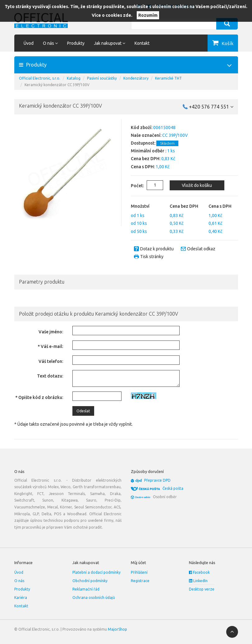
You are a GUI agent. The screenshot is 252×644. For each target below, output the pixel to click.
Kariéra (21, 598)
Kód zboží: (142, 127)
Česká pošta (173, 488)
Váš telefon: (51, 361)
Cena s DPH (220, 206)
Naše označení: (146, 135)
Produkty (76, 43)
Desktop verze (202, 589)
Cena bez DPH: (146, 159)
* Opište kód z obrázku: (39, 397)
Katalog (74, 78)
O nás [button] (50, 43)
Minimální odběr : (149, 151)
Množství (140, 206)
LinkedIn (198, 581)
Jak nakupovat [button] (110, 43)
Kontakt (142, 43)
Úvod (29, 43)
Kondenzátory (136, 78)
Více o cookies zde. (112, 15)
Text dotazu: (50, 376)
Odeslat (83, 411)
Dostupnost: (143, 143)
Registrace (140, 581)
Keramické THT (168, 78)
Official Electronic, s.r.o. (40, 78)
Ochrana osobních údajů (94, 598)
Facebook (199, 572)
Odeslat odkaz (201, 249)
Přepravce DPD (157, 480)
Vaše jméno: (51, 332)
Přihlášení (139, 572)
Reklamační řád (86, 589)
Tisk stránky (152, 257)
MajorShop (117, 629)
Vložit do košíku (197, 185)
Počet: (133, 186)
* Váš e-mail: (50, 346)
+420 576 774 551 (211, 107)
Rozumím (148, 15)
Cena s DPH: (143, 167)
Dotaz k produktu (157, 249)
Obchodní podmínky (90, 581)
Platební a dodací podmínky (96, 572)
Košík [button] (227, 43)
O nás (19, 581)
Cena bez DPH (184, 206)
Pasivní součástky (102, 78)
